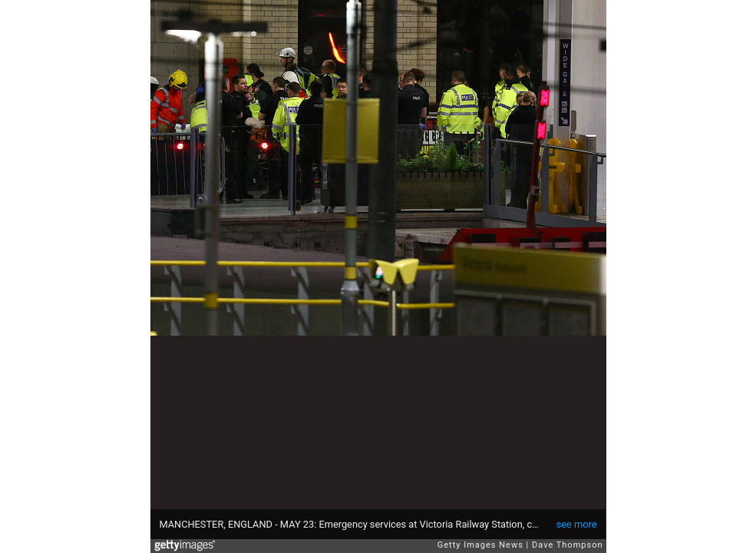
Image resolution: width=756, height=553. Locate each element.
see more (577, 524)
